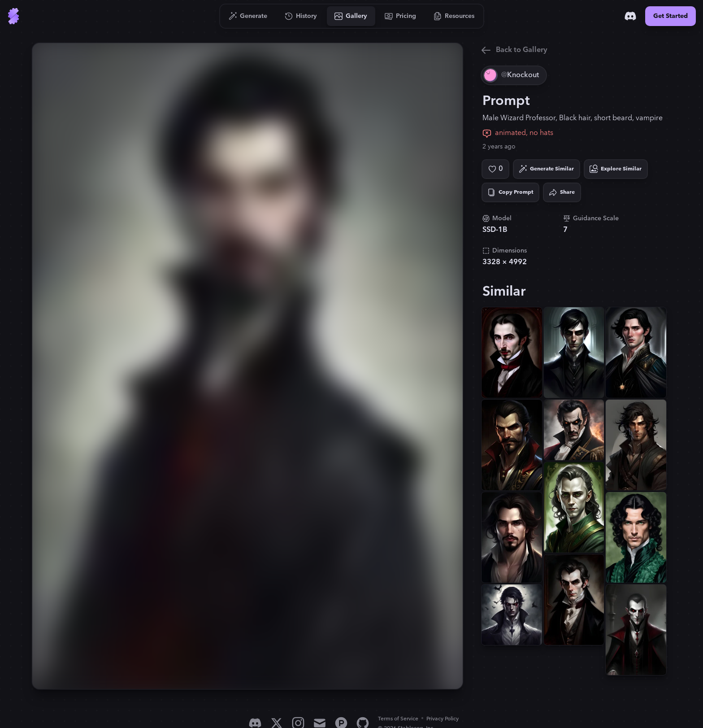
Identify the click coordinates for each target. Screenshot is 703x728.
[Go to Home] (13, 16)
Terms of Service (398, 719)
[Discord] (630, 16)
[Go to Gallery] (351, 16)
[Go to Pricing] (401, 16)
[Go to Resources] (454, 16)
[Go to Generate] (248, 16)
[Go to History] (301, 16)
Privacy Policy (443, 719)
